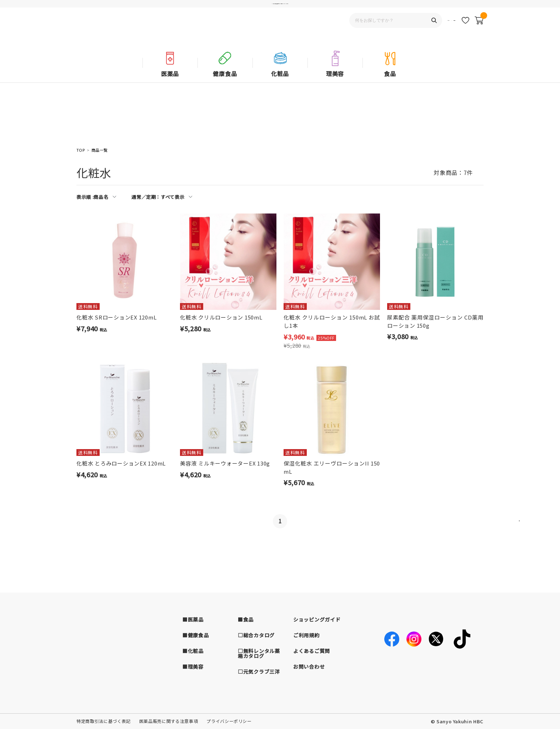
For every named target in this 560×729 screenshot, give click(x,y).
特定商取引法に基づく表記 (104, 721)
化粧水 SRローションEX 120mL (116, 317)
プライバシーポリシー (229, 721)
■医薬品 (193, 619)
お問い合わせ (309, 667)
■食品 (246, 619)
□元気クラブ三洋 (259, 672)
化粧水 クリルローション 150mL (221, 317)
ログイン (420, 34)
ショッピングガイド (317, 619)
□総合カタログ (256, 635)
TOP (81, 150)
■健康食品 (196, 635)
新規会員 (445, 34)
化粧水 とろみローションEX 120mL (121, 463)
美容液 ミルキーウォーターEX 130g (225, 463)
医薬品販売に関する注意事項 (169, 721)
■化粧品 (193, 651)
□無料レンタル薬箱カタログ (259, 653)
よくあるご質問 (312, 651)
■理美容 (193, 667)
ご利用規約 (306, 635)
